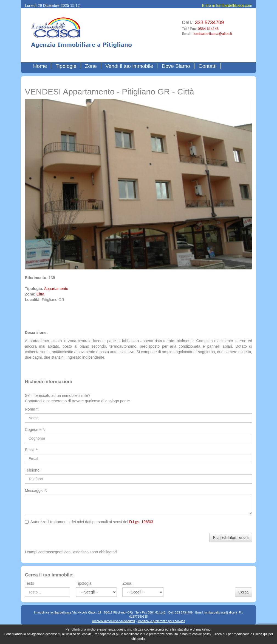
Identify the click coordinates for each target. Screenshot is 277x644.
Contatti (207, 66)
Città (40, 294)
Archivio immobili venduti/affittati (113, 621)
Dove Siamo (176, 66)
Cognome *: (35, 430)
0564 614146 (208, 29)
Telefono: (33, 470)
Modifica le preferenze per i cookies (161, 621)
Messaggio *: (36, 490)
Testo (29, 583)
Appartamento (56, 289)
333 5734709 (209, 23)
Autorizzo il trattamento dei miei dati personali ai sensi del (89, 522)
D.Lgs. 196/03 (141, 522)
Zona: (127, 583)
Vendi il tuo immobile (129, 66)
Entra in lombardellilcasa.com (227, 5)
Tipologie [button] (66, 66)
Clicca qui (220, 634)
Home (41, 66)
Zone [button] (91, 66)
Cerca (243, 592)
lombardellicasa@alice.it (213, 34)
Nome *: (32, 409)
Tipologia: (84, 583)
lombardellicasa (61, 612)
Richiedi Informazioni (231, 537)
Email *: (32, 450)
